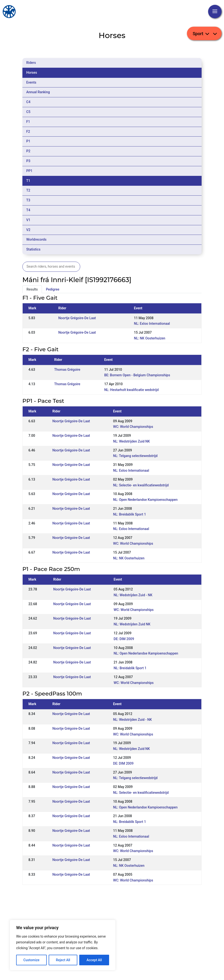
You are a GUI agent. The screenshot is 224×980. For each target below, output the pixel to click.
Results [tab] (32, 289)
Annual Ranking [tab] (38, 92)
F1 (28, 122)
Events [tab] (31, 82)
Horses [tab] (32, 73)
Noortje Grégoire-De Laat (77, 318)
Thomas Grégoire (67, 370)
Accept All (94, 960)
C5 (28, 112)
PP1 (29, 171)
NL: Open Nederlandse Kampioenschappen (145, 500)
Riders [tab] (31, 63)
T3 (28, 200)
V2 (28, 230)
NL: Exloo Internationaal (152, 324)
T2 (28, 190)
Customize (31, 960)
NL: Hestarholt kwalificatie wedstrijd (132, 390)
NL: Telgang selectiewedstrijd (135, 456)
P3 (28, 161)
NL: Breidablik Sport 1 (130, 514)
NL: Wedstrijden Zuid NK (132, 441)
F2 (28, 132)
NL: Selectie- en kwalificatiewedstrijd (141, 485)
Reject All (63, 960)
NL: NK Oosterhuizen (150, 338)
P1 (28, 141)
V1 (28, 220)
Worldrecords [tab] (36, 239)
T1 (28, 181)
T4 (28, 210)
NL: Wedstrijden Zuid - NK (133, 595)
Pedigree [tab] (53, 289)
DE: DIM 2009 (124, 639)
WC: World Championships (133, 427)
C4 (28, 102)
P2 (28, 151)
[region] (63, 945)
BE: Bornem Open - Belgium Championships (137, 375)
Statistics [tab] (33, 249)
